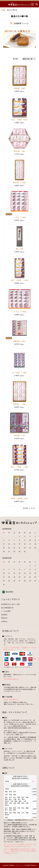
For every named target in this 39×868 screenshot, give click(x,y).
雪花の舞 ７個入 (20, 151)
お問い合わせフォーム (11, 731)
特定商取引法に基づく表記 (11, 604)
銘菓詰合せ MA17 (19, 341)
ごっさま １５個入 (20, 217)
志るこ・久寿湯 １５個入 (20, 467)
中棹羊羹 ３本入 (20, 436)
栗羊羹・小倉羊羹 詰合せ (20, 498)
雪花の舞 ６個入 (20, 88)
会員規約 (4, 615)
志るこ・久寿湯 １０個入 (20, 280)
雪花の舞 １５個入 (20, 404)
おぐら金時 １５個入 (20, 373)
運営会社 (4, 618)
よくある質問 (6, 611)
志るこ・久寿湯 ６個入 (20, 120)
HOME (3, 10)
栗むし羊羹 (20, 249)
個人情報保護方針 (7, 608)
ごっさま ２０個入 (20, 312)
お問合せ (4, 621)
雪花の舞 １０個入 (20, 183)
